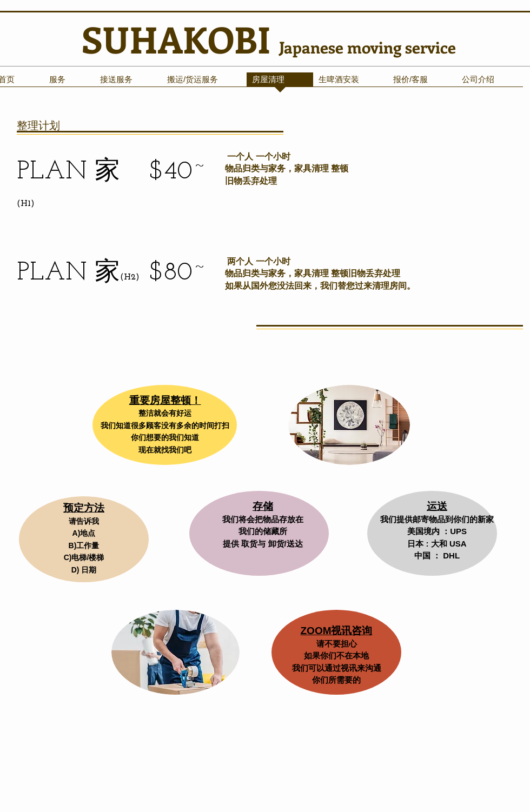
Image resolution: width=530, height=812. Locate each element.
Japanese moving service (367, 47)
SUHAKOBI (180, 39)
